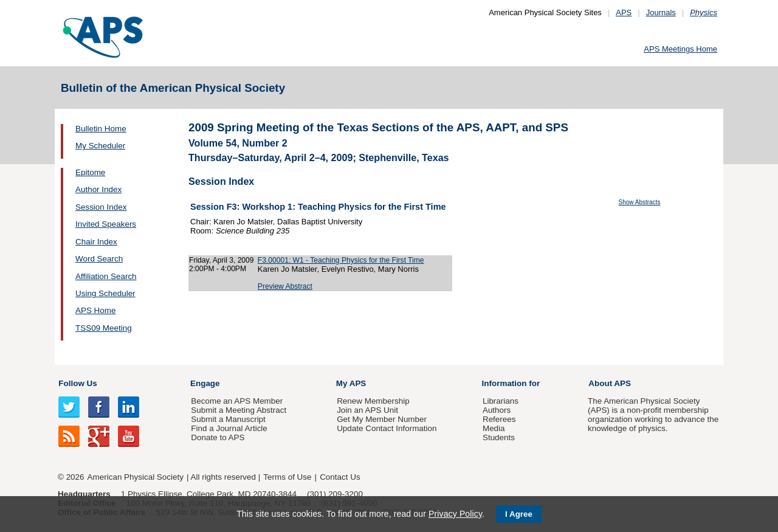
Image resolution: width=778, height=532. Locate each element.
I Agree (519, 514)
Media (494, 428)
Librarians (501, 401)
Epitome (90, 172)
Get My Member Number (382, 419)
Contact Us (340, 477)
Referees (499, 419)
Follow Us (77, 383)
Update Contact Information (387, 428)
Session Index (101, 207)
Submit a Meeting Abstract (239, 410)
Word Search (99, 259)
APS (624, 12)
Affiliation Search (106, 276)
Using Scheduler (105, 293)
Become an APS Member (237, 401)
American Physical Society (136, 477)
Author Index (98, 189)
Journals (661, 12)
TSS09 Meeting (104, 328)
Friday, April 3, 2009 (222, 260)
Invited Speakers (106, 224)
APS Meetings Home (680, 49)
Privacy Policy (455, 514)
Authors (497, 410)
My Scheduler (100, 146)
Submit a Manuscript (228, 419)
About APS (610, 383)
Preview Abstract (285, 286)
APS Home (95, 310)
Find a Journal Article (229, 428)
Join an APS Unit (367, 410)
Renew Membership (373, 401)
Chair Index (96, 242)
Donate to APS (218, 437)
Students (499, 437)
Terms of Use (287, 477)
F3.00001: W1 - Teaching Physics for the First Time (341, 260)
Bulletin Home (101, 129)
